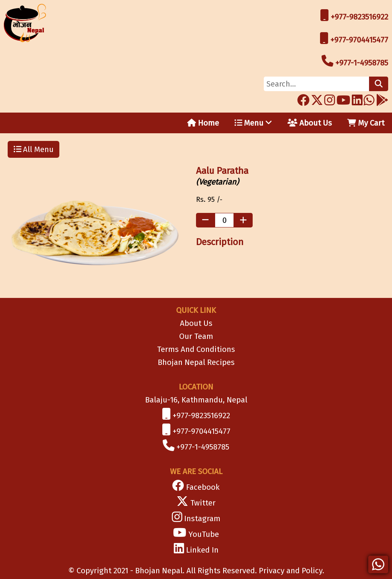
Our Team (196, 336)
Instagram (202, 518)
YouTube (204, 534)
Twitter (203, 503)
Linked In (202, 550)
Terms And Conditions (196, 349)
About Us (310, 123)
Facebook (203, 487)
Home (203, 123)
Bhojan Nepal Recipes (196, 362)
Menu (253, 123)
